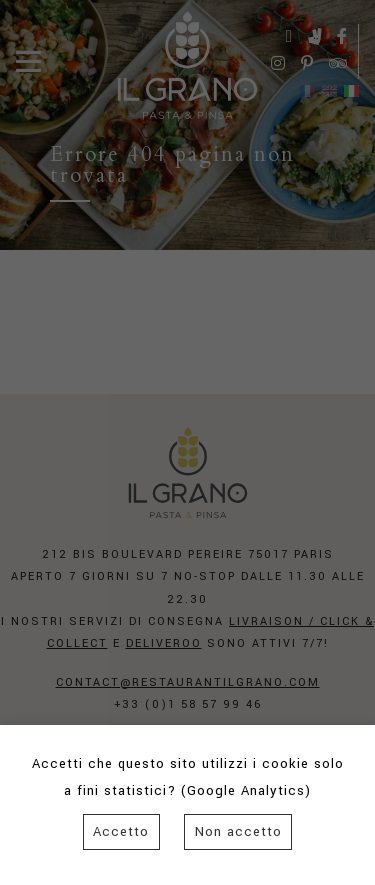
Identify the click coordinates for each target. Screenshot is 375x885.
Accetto (121, 831)
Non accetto (238, 831)
